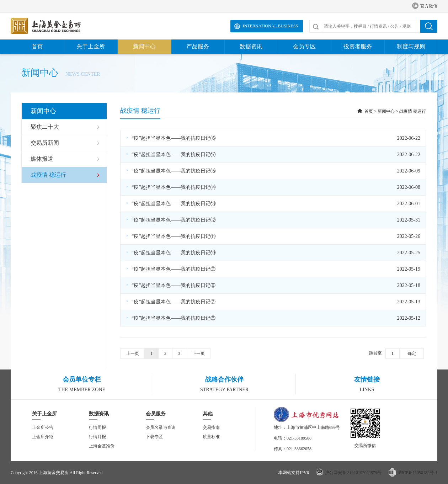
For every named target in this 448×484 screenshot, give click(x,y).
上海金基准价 (102, 446)
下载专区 (154, 437)
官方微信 (425, 6)
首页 (37, 46)
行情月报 (97, 437)
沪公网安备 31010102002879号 (353, 473)
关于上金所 (91, 46)
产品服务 (198, 46)
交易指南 (211, 427)
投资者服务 (358, 46)
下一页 (198, 353)
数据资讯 (251, 46)
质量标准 (211, 437)
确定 (412, 353)
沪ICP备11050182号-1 (417, 473)
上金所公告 (43, 427)
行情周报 (97, 427)
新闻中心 (144, 46)
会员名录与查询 (161, 427)
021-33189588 (299, 438)
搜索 (429, 26)
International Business (270, 26)
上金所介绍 (43, 437)
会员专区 (304, 46)
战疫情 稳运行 (413, 111)
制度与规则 (411, 46)
